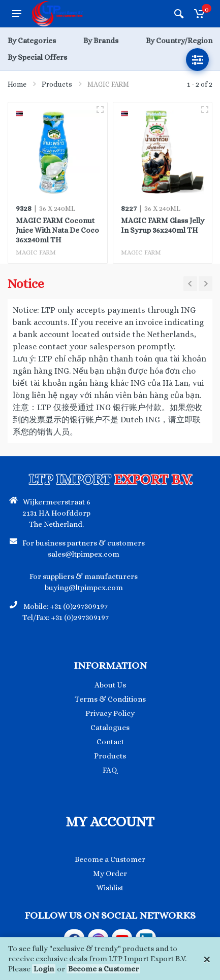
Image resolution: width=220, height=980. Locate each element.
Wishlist (110, 888)
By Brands (101, 41)
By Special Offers (37, 57)
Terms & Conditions (110, 699)
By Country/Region (179, 41)
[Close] (207, 959)
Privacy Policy (110, 713)
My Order (110, 874)
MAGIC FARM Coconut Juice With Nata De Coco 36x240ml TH (57, 230)
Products (57, 84)
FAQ (110, 770)
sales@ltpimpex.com (84, 554)
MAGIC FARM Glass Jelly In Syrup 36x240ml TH (163, 225)
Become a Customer (103, 969)
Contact (110, 742)
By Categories (32, 41)
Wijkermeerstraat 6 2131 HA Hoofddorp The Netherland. (56, 513)
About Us (110, 685)
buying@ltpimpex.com (84, 588)
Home (17, 84)
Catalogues (110, 728)
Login (44, 969)
